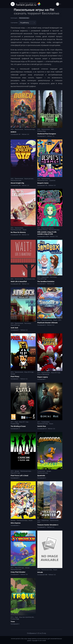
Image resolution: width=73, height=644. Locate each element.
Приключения (19, 129)
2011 (12, 422)
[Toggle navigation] (13, 4)
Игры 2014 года (29, 372)
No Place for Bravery (18, 232)
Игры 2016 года (42, 279)
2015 (39, 320)
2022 (12, 129)
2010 (12, 471)
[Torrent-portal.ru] (28, 4)
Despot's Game (43, 183)
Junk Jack (14, 328)
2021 (39, 228)
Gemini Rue (42, 426)
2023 (39, 520)
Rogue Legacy (43, 377)
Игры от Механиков (43, 374)
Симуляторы (45, 277)
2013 (39, 373)
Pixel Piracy (15, 376)
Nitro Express (16, 523)
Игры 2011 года (24, 422)
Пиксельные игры (30, 129)
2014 (12, 372)
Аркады (13, 374)
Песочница (53, 277)
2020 (12, 279)
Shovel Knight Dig (17, 183)
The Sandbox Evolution (46, 281)
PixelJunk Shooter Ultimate (47, 323)
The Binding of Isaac (18, 426)
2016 (39, 277)
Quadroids (41, 476)
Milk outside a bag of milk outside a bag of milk (47, 233)
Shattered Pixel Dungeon (47, 134)
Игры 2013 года (56, 373)
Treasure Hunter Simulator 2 (48, 525)
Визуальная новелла (48, 228)
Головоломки (46, 422)
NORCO (13, 132)
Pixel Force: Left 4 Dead (19, 476)
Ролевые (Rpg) (41, 131)
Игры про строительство (27, 617)
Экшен (24, 230)
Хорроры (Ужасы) (43, 230)
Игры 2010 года (15, 473)
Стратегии (52, 180)
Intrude (40, 572)
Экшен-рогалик (29, 179)
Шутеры (13, 520)
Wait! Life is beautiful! (19, 281)
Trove (13, 622)
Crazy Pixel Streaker (18, 572)
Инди (16, 422)
